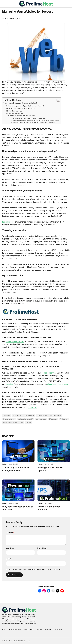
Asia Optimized (29, 415)
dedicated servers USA (26, 419)
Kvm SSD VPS (28, 630)
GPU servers (53, 419)
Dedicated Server (15, 630)
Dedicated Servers (9, 419)
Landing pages (8, 222)
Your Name (10, 548)
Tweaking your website (16, 111)
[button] (3, 4)
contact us (9, 384)
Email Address (42, 548)
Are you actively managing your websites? (21, 103)
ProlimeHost (64, 419)
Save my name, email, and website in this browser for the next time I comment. (34, 569)
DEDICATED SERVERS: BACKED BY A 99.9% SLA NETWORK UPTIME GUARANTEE (37, 120)
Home (4, 630)
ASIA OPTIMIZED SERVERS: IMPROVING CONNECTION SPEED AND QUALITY (35, 122)
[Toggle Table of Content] (57, 100)
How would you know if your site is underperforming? (26, 106)
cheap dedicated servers (58, 384)
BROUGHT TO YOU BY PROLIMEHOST (23, 116)
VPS (22, 422)
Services (39, 630)
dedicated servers (49, 373)
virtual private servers (10, 422)
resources (59, 630)
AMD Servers (17, 415)
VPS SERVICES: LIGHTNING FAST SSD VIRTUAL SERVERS (30, 118)
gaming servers (41, 419)
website (29, 422)
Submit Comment (14, 575)
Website (9, 559)
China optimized (42, 415)
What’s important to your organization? (22, 108)
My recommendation (16, 114)
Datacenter (48, 630)
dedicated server (56, 415)
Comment (10, 532)
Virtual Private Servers (15, 341)
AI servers (7, 415)
